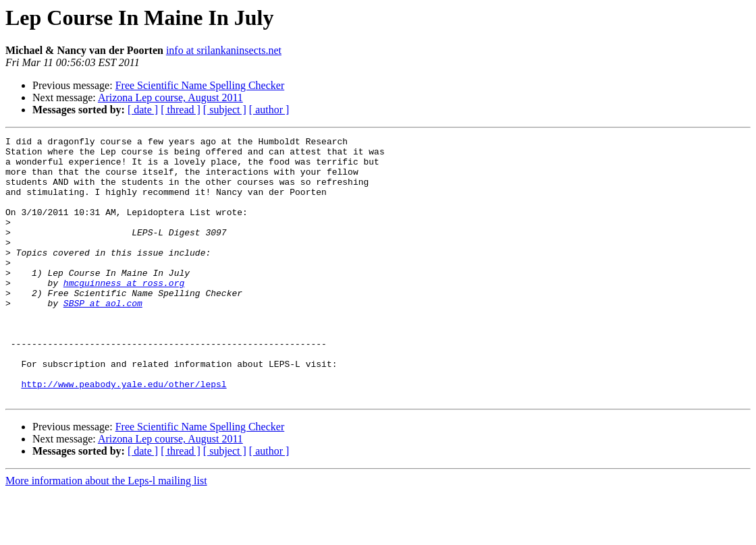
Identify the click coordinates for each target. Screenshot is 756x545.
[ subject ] (225, 110)
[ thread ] (181, 110)
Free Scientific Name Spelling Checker (200, 85)
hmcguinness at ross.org (124, 313)
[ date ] (143, 110)
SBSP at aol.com (103, 337)
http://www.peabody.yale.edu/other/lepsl (124, 434)
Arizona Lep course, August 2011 (170, 97)
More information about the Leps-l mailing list (106, 533)
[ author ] (269, 110)
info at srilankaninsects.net (224, 50)
